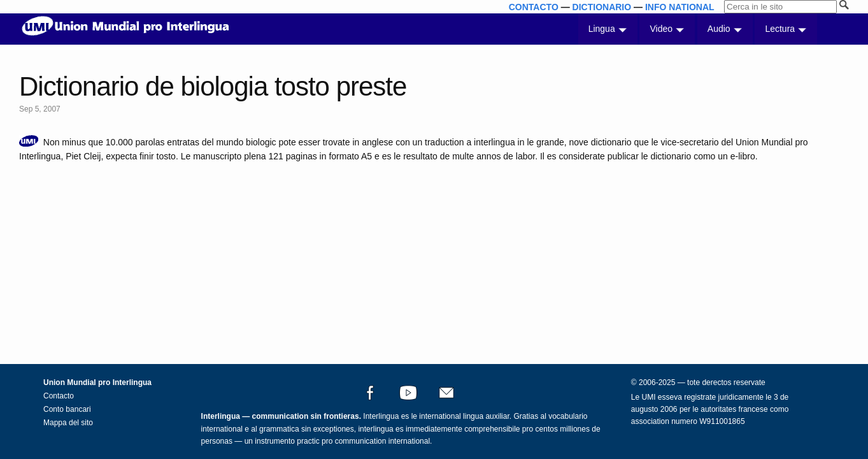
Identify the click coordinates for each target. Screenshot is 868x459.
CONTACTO (534, 7)
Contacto (59, 396)
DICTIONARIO (602, 7)
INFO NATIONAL (680, 7)
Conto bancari (67, 409)
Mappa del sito (68, 423)
